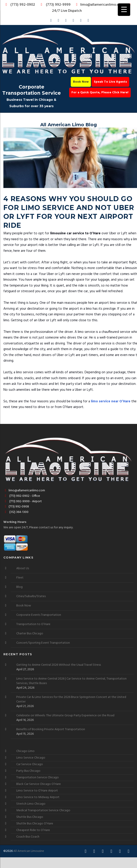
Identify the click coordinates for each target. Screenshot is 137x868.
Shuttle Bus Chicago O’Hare (35, 824)
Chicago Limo (25, 751)
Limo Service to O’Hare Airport (37, 791)
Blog (19, 587)
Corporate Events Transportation (39, 615)
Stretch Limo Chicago (31, 804)
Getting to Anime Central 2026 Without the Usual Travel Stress (59, 665)
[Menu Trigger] (124, 10)
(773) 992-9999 (54, 5)
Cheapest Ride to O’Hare (33, 830)
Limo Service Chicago (31, 758)
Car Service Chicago (30, 764)
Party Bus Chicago (28, 771)
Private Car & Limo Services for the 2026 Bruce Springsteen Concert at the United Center (71, 700)
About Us (23, 568)
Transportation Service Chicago (38, 778)
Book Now (81, 82)
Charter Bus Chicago (30, 634)
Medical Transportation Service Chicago (43, 810)
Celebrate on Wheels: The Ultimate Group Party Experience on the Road (65, 716)
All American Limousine (29, 851)
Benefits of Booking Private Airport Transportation (51, 730)
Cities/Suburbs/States (31, 596)
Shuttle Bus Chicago (30, 817)
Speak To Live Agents (110, 82)
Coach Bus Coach (28, 837)
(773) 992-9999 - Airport (23, 501)
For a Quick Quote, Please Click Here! (100, 93)
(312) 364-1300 (16, 512)
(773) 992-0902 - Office (22, 496)
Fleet (20, 578)
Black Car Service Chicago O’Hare (39, 784)
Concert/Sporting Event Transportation (43, 643)
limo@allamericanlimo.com (99, 5)
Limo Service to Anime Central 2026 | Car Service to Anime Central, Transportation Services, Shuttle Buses (71, 681)
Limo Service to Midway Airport (38, 797)
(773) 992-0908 (16, 507)
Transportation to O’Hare (33, 624)
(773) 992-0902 (19, 5)
